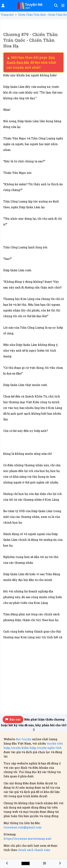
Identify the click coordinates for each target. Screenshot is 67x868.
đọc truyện (24, 739)
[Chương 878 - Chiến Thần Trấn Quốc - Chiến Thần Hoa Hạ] (7, 863)
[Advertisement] (33, 675)
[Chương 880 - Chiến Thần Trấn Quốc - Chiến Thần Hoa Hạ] (60, 863)
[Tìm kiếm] (55, 6)
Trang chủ (7, 15)
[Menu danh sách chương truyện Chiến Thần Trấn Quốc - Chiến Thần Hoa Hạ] (44, 863)
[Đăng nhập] (3, 6)
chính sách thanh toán (34, 850)
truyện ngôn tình (49, 748)
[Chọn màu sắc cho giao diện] (26, 863)
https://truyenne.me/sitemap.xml (28, 839)
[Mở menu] (63, 6)
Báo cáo (13, 719)
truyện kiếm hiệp (23, 748)
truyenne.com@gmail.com (23, 827)
